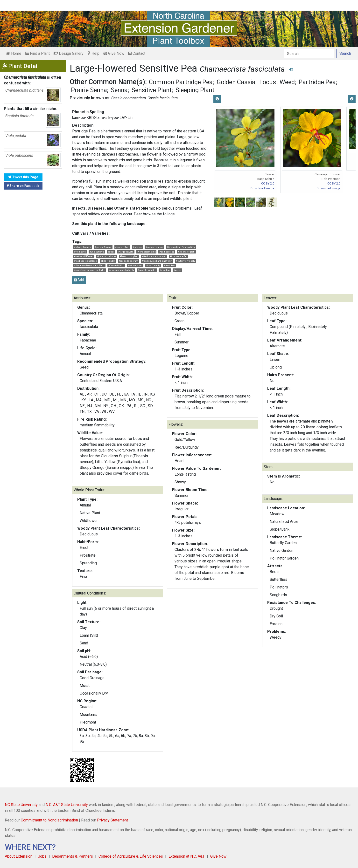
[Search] (309, 54)
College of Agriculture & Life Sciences (131, 856)
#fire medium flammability (181, 247)
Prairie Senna (89, 90)
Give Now (114, 53)
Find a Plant (37, 53)
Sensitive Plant (152, 90)
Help (93, 53)
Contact (137, 53)
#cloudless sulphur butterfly (89, 270)
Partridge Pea (317, 82)
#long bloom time (147, 252)
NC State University (21, 805)
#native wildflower (84, 256)
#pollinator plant (187, 252)
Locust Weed (277, 82)
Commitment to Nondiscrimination (49, 820)
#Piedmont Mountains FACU (89, 265)
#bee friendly (153, 265)
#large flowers (126, 252)
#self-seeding (167, 252)
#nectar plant (122, 247)
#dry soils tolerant (128, 261)
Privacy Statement (112, 820)
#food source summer (154, 256)
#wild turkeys (97, 252)
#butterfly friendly (186, 261)
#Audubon (169, 265)
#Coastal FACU (116, 265)
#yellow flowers (103, 247)
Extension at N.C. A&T (187, 856)
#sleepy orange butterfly (121, 270)
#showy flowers (83, 247)
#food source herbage (85, 261)
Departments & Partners (73, 856)
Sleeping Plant (195, 90)
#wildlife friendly (147, 270)
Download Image (262, 188)
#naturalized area (107, 256)
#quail (111, 252)
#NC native (80, 252)
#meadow (165, 270)
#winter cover (135, 265)
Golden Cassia (236, 82)
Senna (119, 90)
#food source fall (179, 256)
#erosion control (154, 247)
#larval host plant (129, 256)
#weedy (178, 270)
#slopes (137, 247)
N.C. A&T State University (67, 805)
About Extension (19, 856)
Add (79, 280)
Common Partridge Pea (181, 82)
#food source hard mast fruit (157, 261)
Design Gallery (69, 53)
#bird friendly (108, 261)
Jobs (42, 856)
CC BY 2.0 (268, 183)
